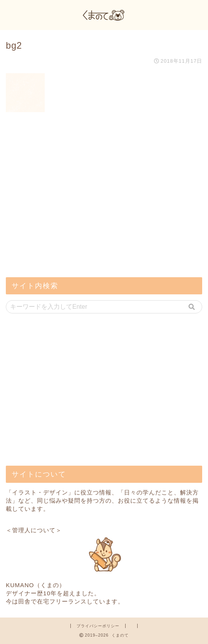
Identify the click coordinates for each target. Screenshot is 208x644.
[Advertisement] (64, 216)
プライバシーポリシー (98, 626)
